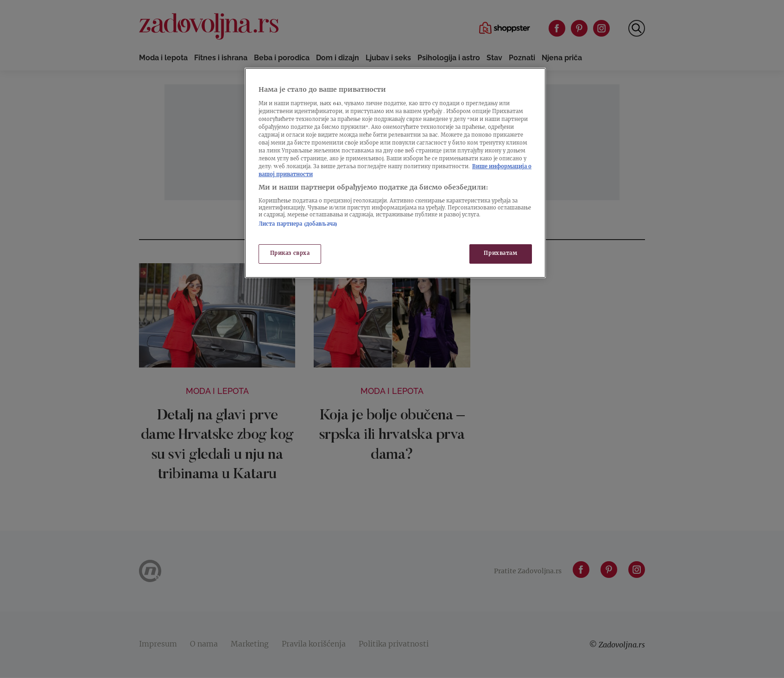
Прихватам (500, 254)
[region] (395, 173)
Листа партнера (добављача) (298, 225)
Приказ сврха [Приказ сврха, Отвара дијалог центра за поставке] (290, 254)
